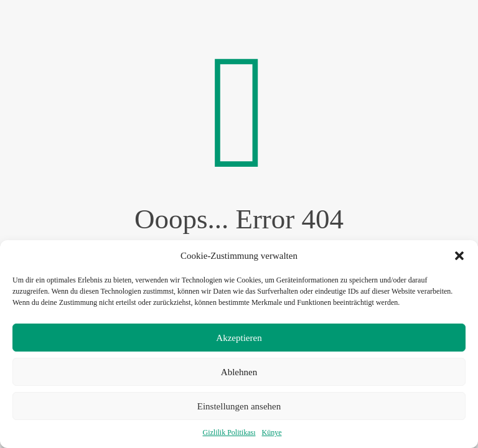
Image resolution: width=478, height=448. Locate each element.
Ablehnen (239, 372)
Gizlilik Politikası (229, 432)
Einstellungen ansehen (239, 406)
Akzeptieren (239, 338)
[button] (459, 256)
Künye (272, 432)
